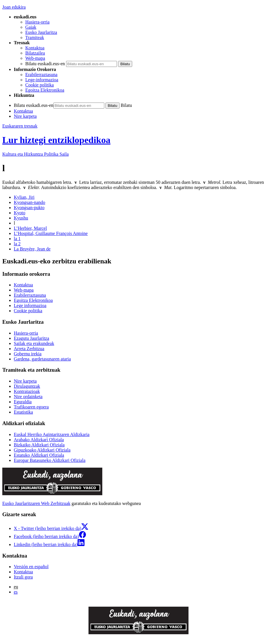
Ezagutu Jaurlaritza (31, 338)
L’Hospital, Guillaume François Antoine (51, 233)
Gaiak (31, 27)
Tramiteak (35, 37)
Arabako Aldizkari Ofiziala (39, 440)
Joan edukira (14, 7)
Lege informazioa (30, 305)
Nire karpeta (25, 116)
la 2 (17, 244)
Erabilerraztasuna (41, 75)
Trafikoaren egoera (31, 407)
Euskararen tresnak (20, 126)
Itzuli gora (23, 577)
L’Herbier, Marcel (30, 228)
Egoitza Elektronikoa (45, 90)
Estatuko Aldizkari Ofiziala (39, 455)
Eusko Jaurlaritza (41, 32)
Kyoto (20, 213)
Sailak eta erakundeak (34, 343)
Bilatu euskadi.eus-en (45, 64)
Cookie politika (40, 85)
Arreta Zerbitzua (29, 349)
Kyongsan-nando (29, 202)
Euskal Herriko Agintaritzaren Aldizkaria (52, 434)
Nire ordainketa (28, 397)
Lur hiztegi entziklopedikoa (56, 140)
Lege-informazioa (42, 80)
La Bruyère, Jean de (32, 249)
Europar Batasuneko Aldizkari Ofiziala (50, 460)
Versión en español (31, 567)
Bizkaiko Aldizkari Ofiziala (39, 445)
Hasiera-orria (37, 22)
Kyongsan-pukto (29, 208)
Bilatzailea (35, 53)
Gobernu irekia (28, 354)
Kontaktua (35, 48)
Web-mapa (35, 58)
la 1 (17, 239)
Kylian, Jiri (24, 197)
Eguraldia (23, 402)
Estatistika (23, 412)
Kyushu (21, 218)
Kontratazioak (27, 391)
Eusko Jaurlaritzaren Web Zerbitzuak (36, 503)
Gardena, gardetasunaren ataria (42, 359)
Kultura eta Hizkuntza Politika (35, 154)
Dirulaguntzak (27, 386)
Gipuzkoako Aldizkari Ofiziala (42, 450)
